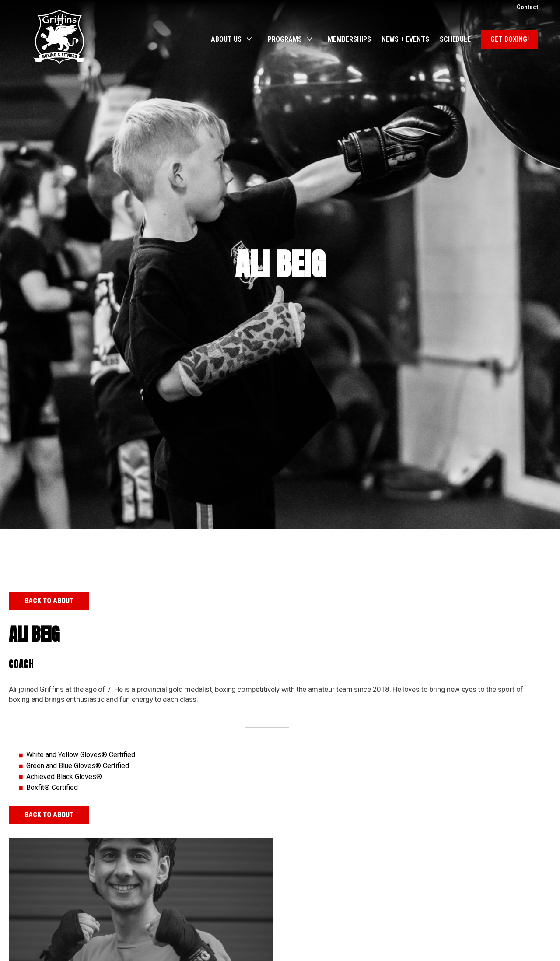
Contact (527, 7)
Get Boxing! (510, 39)
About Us (226, 39)
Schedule (455, 39)
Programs (285, 39)
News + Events (405, 39)
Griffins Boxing (59, 37)
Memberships (349, 39)
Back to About (49, 601)
